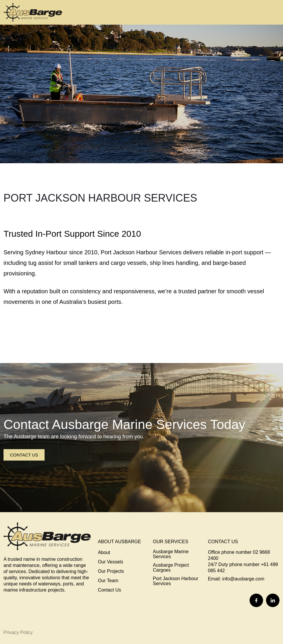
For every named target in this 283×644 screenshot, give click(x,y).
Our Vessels (111, 562)
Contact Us (24, 455)
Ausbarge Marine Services (171, 554)
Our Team (108, 581)
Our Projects (111, 571)
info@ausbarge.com (243, 579)
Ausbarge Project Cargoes (171, 568)
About (104, 552)
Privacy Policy (18, 632)
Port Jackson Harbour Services (176, 581)
